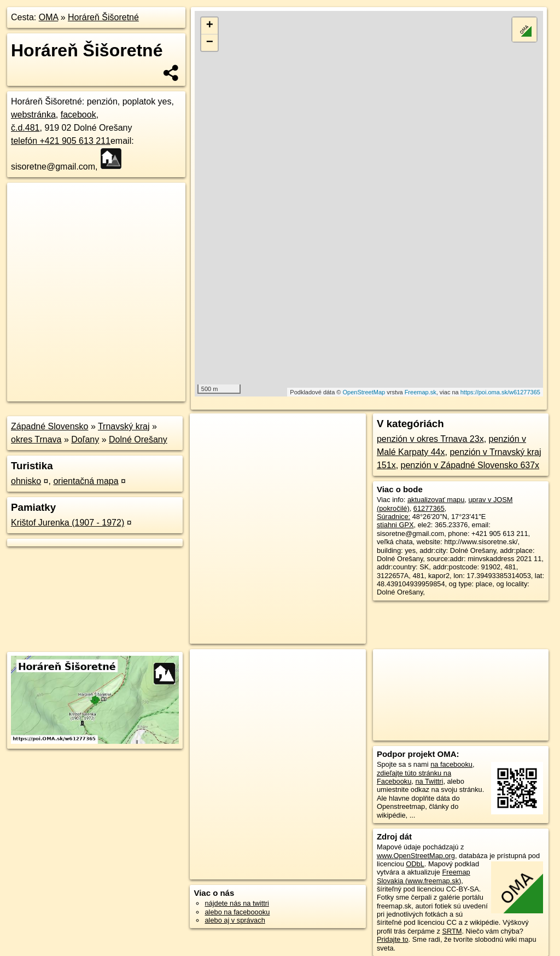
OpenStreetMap (364, 392)
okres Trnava (36, 439)
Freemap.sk (421, 392)
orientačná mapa (86, 481)
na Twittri (429, 781)
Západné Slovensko (49, 426)
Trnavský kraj (124, 426)
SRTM (452, 931)
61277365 (429, 508)
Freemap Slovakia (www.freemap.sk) (424, 876)
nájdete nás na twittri (237, 903)
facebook (78, 115)
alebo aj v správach (235, 920)
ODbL (415, 864)
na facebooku (451, 764)
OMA (49, 17)
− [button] (210, 43)
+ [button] (210, 26)
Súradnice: (393, 517)
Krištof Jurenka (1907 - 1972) (68, 523)
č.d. (25, 128)
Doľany (85, 439)
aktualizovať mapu (436, 500)
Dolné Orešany (138, 439)
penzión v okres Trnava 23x (430, 439)
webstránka (33, 115)
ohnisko (26, 481)
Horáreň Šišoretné (103, 17)
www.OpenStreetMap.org (416, 856)
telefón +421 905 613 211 (61, 141)
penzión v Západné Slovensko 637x (470, 465)
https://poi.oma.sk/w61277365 (500, 392)
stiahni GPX (395, 525)
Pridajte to (393, 939)
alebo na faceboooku (237, 912)
